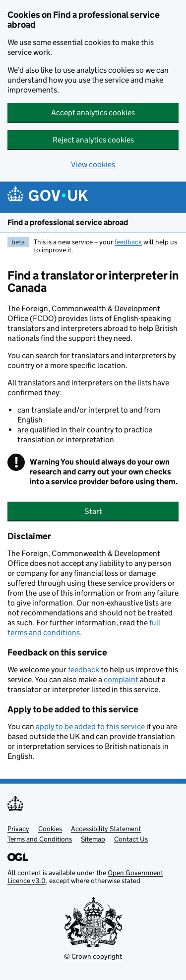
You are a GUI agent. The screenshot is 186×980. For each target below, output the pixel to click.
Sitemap (93, 839)
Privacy (18, 829)
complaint (121, 679)
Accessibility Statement (106, 829)
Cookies (50, 829)
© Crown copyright (93, 956)
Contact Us (131, 839)
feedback (128, 242)
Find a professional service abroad (68, 222)
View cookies (93, 164)
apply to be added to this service (90, 726)
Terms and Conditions (40, 839)
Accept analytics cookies (93, 113)
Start (93, 511)
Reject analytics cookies (93, 140)
